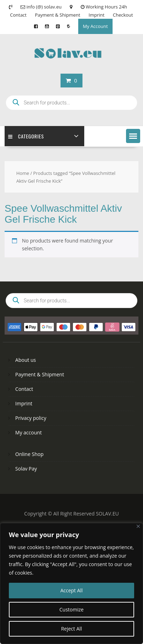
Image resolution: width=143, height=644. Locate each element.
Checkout (123, 15)
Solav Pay (26, 469)
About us (25, 360)
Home (23, 173)
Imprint (96, 15)
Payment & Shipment (58, 15)
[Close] (138, 526)
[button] (133, 136)
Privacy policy (31, 418)
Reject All (71, 629)
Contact (18, 15)
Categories (26, 136)
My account (28, 432)
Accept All (71, 590)
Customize (71, 609)
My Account (95, 26)
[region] (71, 583)
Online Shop (29, 454)
